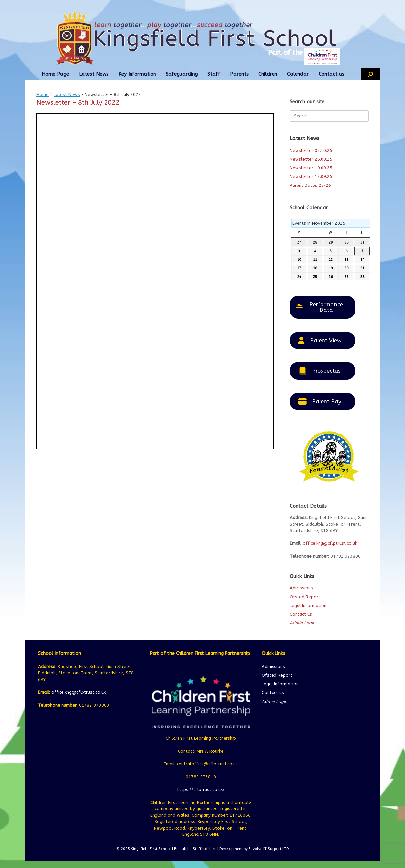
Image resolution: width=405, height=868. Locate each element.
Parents (239, 74)
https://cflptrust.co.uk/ (201, 790)
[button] (370, 74)
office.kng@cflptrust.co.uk (330, 543)
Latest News (94, 74)
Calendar (298, 74)
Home (43, 95)
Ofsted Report (305, 597)
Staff (214, 74)
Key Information (137, 74)
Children (268, 74)
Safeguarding (182, 74)
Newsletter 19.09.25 (311, 168)
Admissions (301, 588)
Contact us (331, 74)
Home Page (55, 74)
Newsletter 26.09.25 (311, 159)
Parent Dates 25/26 (310, 185)
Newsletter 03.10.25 (311, 150)
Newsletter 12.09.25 (311, 176)
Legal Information (308, 605)
